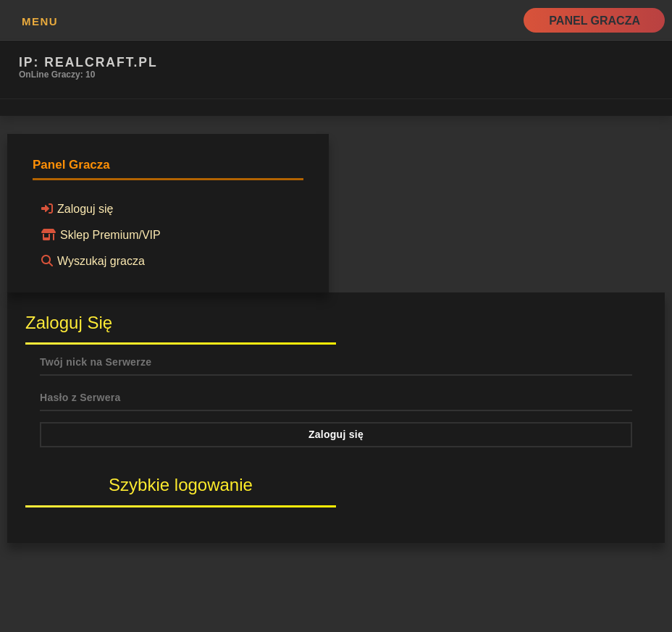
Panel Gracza (595, 21)
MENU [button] (40, 21)
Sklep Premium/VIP (99, 235)
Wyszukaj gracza (91, 261)
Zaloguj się (75, 208)
